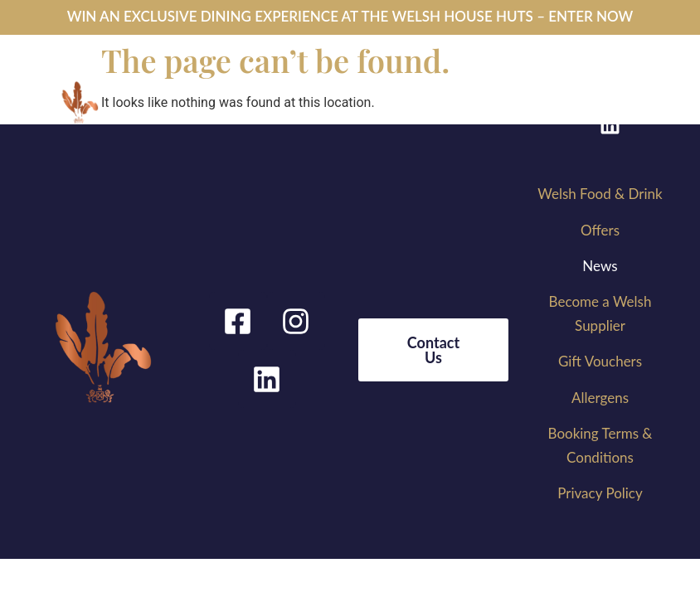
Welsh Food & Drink (600, 194)
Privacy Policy (600, 493)
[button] (339, 92)
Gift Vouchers (600, 361)
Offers (600, 230)
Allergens (600, 398)
